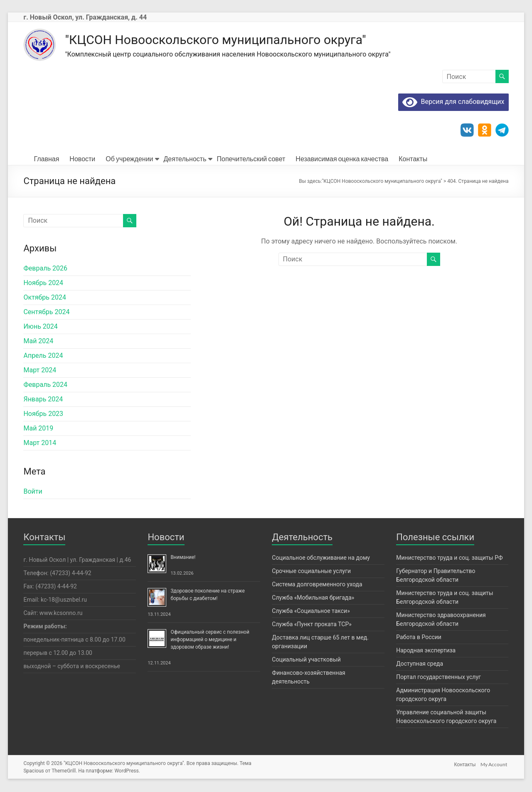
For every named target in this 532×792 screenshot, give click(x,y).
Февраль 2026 (45, 269)
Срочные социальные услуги (311, 572)
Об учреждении (129, 159)
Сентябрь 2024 (46, 313)
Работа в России (419, 638)
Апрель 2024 (43, 356)
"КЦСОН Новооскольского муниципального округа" (245, 40)
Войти (33, 492)
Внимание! (183, 558)
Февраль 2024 (45, 385)
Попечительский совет (251, 159)
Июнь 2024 (40, 327)
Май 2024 (38, 342)
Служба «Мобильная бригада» (313, 598)
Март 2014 (40, 444)
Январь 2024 (43, 400)
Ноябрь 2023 (43, 414)
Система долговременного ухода (317, 585)
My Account (495, 764)
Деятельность (185, 159)
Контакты (413, 159)
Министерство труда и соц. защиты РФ (449, 558)
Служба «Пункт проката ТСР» (312, 625)
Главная (46, 159)
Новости (82, 159)
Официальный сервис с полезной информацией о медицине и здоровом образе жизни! (210, 640)
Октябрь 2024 (44, 298)
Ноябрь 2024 (43, 284)
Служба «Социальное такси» (311, 612)
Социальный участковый (306, 660)
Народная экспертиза (426, 651)
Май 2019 (38, 429)
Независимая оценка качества (342, 159)
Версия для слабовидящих (453, 102)
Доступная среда (420, 664)
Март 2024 (40, 371)
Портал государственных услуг (438, 678)
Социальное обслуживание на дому (321, 558)
